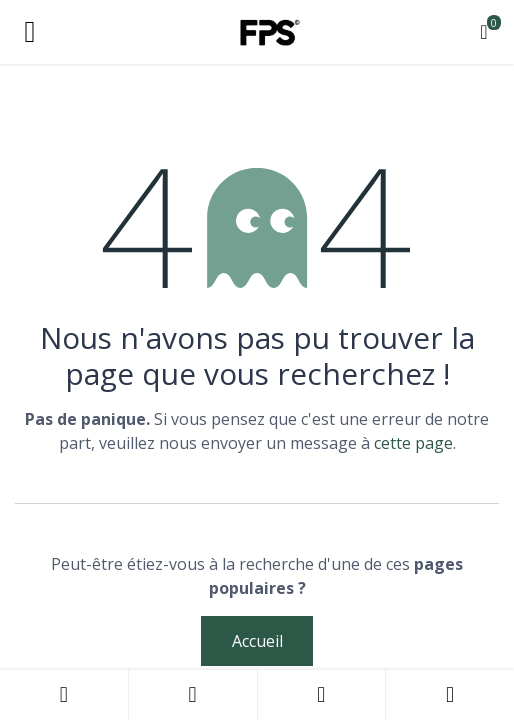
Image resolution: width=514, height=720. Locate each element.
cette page (413, 443)
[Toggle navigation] (30, 32)
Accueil (257, 641)
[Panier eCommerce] (484, 32)
